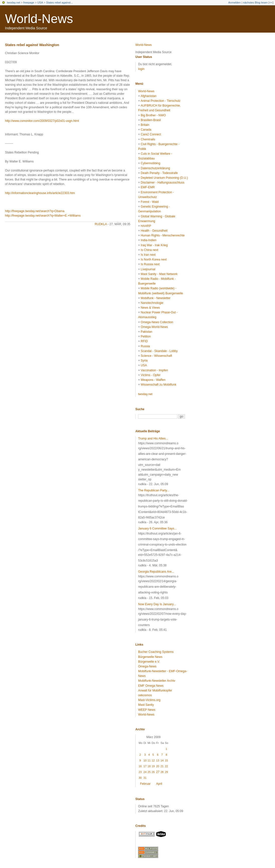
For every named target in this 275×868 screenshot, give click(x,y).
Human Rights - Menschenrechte (163, 235)
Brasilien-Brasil (151, 120)
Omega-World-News (154, 327)
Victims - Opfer (151, 375)
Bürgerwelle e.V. (149, 662)
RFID (144, 341)
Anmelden (235, 3)
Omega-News (147, 666)
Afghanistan (149, 96)
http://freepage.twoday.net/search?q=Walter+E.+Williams (43, 216)
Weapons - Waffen (153, 380)
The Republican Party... (154, 490)
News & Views (150, 308)
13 (158, 760)
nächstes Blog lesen (255, 3)
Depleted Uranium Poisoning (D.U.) (164, 178)
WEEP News (147, 710)
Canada (146, 130)
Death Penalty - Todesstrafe (159, 173)
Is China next (149, 250)
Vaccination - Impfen (154, 370)
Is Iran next (148, 255)
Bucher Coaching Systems (156, 652)
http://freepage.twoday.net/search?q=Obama (35, 211)
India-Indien (149, 240)
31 (145, 778)
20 (158, 766)
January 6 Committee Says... (157, 529)
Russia (145, 346)
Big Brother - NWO (153, 115)
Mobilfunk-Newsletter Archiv (157, 681)
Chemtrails (148, 139)
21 (162, 766)
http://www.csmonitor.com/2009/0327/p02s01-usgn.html (42, 121)
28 (162, 772)
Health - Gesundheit (154, 231)
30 (140, 778)
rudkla (101, 224)
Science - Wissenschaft (156, 356)
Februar (145, 784)
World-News (39, 19)
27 (158, 772)
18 (149, 766)
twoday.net (14, 3)
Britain (145, 125)
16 (140, 766)
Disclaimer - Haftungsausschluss (162, 183)
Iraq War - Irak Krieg (154, 245)
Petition (146, 336)
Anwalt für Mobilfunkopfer (155, 690)
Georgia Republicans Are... (156, 572)
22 (166, 766)
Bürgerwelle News (150, 657)
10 (145, 760)
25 (149, 772)
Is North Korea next (154, 259)
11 (149, 760)
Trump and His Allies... (153, 439)
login (141, 69)
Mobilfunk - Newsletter (156, 298)
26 (153, 772)
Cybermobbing (150, 163)
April (159, 784)
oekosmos (145, 695)
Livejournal (148, 269)
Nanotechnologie (152, 303)
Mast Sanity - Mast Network (159, 274)
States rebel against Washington (32, 45)
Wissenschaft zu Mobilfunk (158, 385)
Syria (144, 361)
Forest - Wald (150, 202)
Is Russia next (150, 264)
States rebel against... (59, 3)
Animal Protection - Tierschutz (161, 101)
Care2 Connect (151, 134)
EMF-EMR (148, 187)
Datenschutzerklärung (155, 168)
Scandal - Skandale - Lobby (159, 351)
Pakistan (146, 332)
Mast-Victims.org (149, 700)
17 (145, 766)
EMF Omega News (151, 686)
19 (153, 766)
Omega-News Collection (157, 322)
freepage (29, 3)
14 (162, 760)
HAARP (146, 226)
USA (40, 3)
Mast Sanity (146, 705)
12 (153, 760)
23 (140, 772)
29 (166, 772)
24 (145, 772)
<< (271, 3)
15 (166, 760)
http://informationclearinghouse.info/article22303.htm (40, 193)
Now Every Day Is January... (157, 604)
